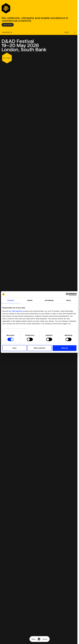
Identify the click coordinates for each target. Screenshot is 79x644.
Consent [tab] (11, 300)
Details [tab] (30, 300)
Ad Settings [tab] (49, 300)
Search (45, 639)
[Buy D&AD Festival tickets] (7, 32)
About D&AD (8, 25)
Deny (15, 348)
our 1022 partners (16, 311)
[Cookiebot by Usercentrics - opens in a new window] (67, 294)
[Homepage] (39, 639)
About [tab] (69, 300)
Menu (34, 639)
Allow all (65, 348)
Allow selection (39, 348)
